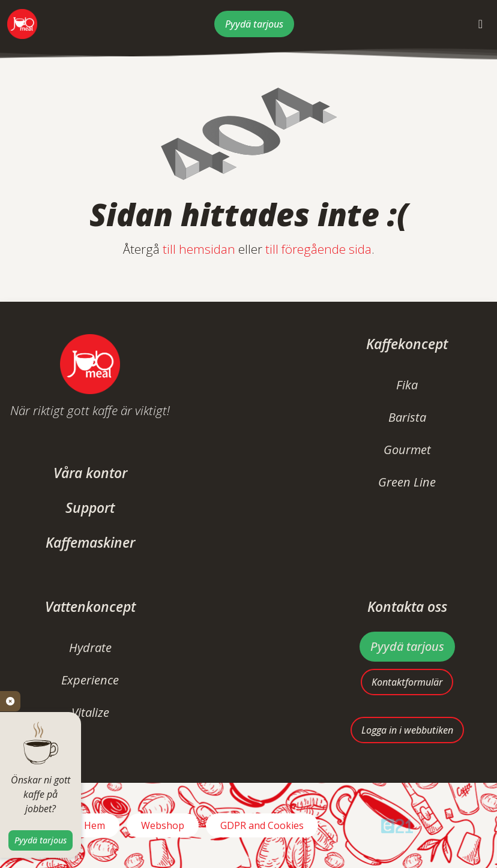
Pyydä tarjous (254, 24)
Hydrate (90, 648)
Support (90, 508)
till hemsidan (199, 249)
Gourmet (407, 450)
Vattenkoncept (90, 607)
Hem (95, 825)
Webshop (163, 825)
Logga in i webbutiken (407, 730)
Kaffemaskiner (90, 543)
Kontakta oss (407, 607)
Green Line (407, 482)
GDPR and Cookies (262, 825)
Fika (407, 385)
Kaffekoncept (407, 344)
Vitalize (90, 712)
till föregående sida (318, 249)
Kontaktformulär (407, 682)
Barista (407, 417)
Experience (90, 680)
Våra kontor (90, 473)
